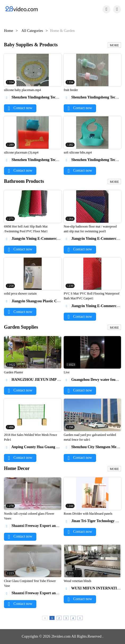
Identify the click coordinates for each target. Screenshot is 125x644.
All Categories (32, 31)
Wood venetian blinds (77, 581)
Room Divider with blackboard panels (88, 514)
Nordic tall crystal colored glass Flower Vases (29, 516)
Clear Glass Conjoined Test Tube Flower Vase (30, 583)
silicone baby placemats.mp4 (22, 90)
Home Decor (17, 468)
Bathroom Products (24, 181)
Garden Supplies (21, 327)
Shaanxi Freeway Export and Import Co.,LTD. (45, 526)
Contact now (20, 108)
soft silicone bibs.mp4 (78, 152)
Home (8, 31)
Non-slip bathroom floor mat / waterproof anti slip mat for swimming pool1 (90, 229)
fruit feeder (71, 90)
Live (67, 372)
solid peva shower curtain (20, 294)
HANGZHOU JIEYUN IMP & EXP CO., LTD (45, 380)
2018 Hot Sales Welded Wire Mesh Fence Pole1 (31, 437)
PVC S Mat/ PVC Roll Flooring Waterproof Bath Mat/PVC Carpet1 (92, 296)
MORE (115, 45)
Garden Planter (14, 372)
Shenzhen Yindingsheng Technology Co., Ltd (43, 97)
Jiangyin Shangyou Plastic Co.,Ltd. (36, 301)
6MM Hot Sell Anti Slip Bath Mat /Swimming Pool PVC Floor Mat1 (26, 229)
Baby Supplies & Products (31, 45)
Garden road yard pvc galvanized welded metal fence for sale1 (90, 437)
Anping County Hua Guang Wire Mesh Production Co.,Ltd (55, 447)
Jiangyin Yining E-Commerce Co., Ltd (38, 239)
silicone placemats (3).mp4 (21, 152)
